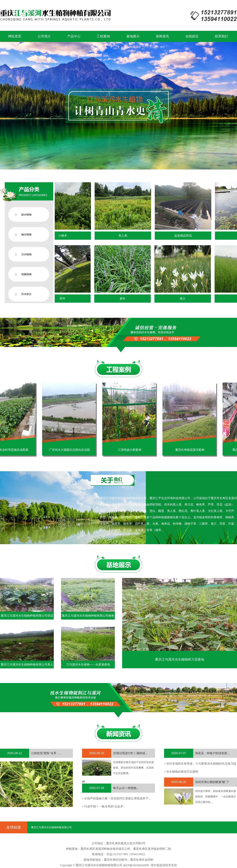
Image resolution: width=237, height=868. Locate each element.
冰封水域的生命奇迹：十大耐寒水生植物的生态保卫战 (201, 764)
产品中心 (74, 36)
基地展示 (133, 36)
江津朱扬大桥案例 (131, 450)
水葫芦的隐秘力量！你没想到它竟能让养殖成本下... (117, 798)
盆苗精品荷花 (185, 236)
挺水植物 (26, 215)
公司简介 (44, 36)
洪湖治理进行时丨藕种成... (130, 753)
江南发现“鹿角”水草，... (46, 753)
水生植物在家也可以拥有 (182, 772)
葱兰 (185, 299)
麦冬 (125, 299)
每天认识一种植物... (126, 788)
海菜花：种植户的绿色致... (212, 753)
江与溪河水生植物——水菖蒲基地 (88, 664)
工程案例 (103, 36)
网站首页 (15, 36)
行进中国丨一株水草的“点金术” (104, 806)
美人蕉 (125, 236)
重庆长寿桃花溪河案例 (192, 450)
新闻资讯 (162, 36)
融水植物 (26, 234)
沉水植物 (26, 254)
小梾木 (65, 236)
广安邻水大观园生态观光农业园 (71, 450)
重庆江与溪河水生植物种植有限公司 (51, 827)
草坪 (65, 299)
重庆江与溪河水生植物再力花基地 (180, 659)
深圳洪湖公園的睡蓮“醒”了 (212, 782)
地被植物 (26, 274)
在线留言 (192, 36)
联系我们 (222, 36)
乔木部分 (26, 294)
